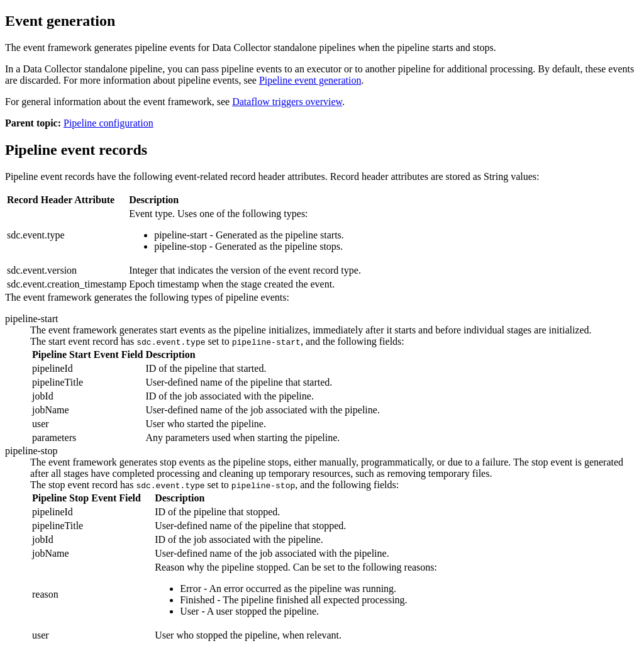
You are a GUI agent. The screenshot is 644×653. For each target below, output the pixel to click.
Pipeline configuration (108, 123)
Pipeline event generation (310, 80)
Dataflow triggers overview (287, 102)
